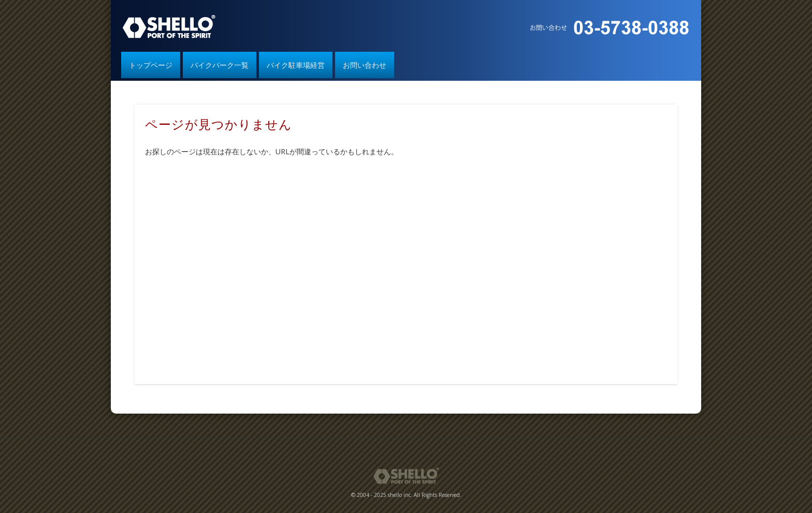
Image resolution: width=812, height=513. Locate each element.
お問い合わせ (365, 65)
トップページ (151, 65)
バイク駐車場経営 (296, 65)
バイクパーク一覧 (220, 65)
